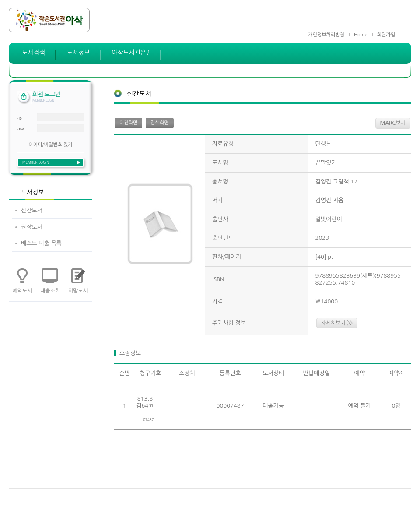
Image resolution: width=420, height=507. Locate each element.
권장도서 (32, 227)
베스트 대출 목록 (41, 243)
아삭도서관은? (131, 53)
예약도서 (23, 291)
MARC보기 (393, 123)
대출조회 (50, 291)
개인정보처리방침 (326, 35)
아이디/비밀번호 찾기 (50, 145)
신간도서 (32, 210)
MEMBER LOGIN (36, 162)
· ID (19, 118)
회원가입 (386, 35)
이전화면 (128, 123)
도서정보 (79, 53)
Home (361, 35)
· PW (20, 129)
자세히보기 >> (337, 323)
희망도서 (78, 291)
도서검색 (33, 53)
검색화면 (159, 123)
